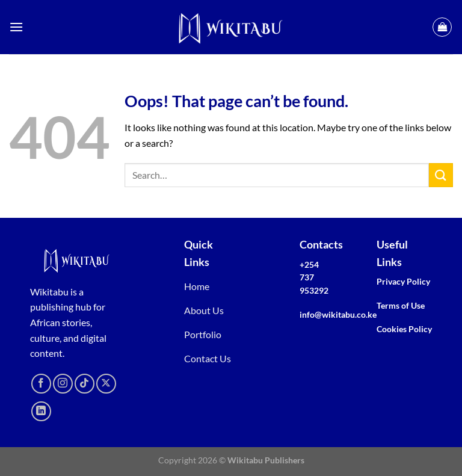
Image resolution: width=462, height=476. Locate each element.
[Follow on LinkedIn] (41, 411)
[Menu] (16, 27)
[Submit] (441, 175)
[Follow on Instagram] (63, 384)
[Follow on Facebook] (41, 384)
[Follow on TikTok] (85, 384)
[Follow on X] (106, 384)
